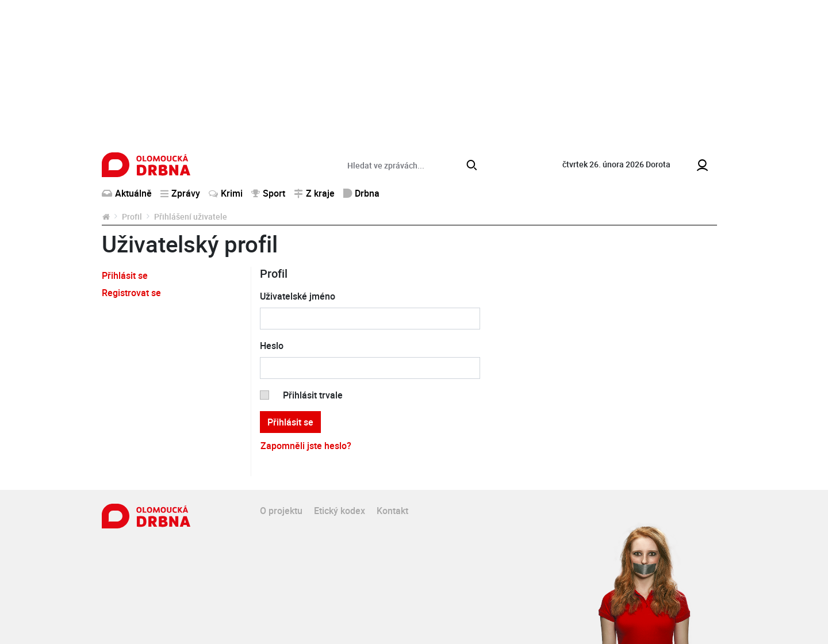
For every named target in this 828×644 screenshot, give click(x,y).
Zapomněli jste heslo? (306, 446)
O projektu (281, 511)
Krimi (226, 193)
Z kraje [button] (314, 193)
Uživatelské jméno (298, 296)
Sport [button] (268, 193)
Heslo (272, 346)
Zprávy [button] (180, 193)
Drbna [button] (361, 193)
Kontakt (392, 511)
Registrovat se (131, 293)
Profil (132, 216)
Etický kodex (340, 511)
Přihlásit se (125, 275)
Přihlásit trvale (313, 395)
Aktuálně (127, 193)
